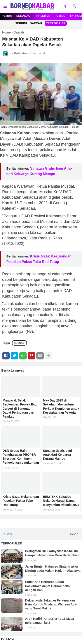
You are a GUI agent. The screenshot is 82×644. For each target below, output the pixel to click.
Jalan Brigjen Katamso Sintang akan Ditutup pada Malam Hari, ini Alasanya (53, 568)
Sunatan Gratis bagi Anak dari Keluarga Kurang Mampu (58, 455)
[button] (5, 6)
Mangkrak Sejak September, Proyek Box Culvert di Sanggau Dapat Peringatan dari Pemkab (20, 408)
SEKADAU (23, 16)
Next (73, 534)
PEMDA (7, 16)
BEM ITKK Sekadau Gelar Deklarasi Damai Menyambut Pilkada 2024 (61, 501)
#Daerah (19, 343)
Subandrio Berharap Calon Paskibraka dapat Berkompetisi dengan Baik (48, 586)
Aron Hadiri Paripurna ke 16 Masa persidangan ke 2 (50, 621)
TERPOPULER (56, 23)
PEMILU (60, 16)
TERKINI (21, 23)
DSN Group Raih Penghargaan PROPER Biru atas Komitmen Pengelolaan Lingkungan (21, 457)
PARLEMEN (43, 16)
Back (9, 534)
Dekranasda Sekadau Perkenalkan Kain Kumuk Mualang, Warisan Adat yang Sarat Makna (51, 604)
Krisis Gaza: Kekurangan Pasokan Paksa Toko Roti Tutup (21, 501)
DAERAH (36, 23)
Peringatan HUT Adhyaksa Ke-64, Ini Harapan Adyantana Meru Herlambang (53, 553)
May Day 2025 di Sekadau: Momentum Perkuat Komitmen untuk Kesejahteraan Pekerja (61, 406)
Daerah (19, 32)
